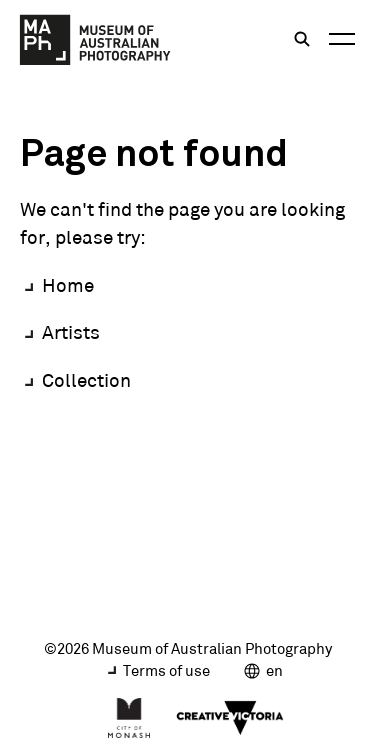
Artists (71, 332)
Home (68, 285)
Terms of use (166, 670)
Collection (86, 380)
